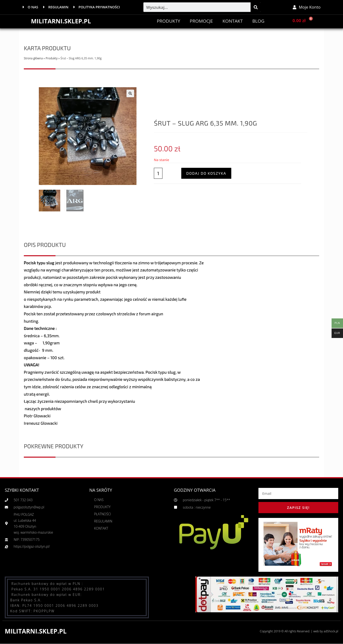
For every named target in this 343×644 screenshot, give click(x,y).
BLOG (258, 21)
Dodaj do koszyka (206, 173)
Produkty (168, 21)
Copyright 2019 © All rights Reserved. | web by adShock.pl (298, 631)
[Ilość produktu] (158, 174)
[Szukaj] (256, 7)
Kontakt (233, 21)
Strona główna (33, 58)
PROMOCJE (201, 21)
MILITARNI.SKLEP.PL (62, 21)
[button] (130, 93)
